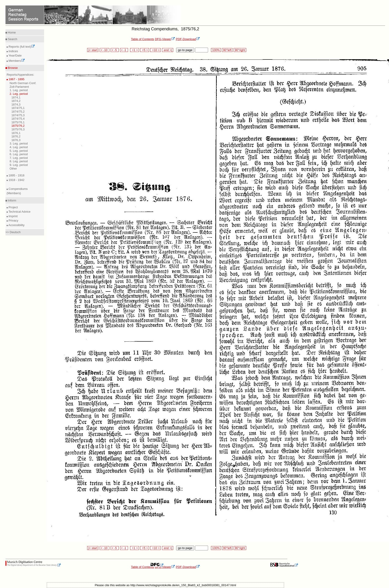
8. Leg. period (19, 161)
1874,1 (16, 97)
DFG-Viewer (165, 39)
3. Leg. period (19, 143)
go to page (185, 50)
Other (13, 169)
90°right (240, 50)
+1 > (134, 50)
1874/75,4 (18, 119)
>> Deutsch (13, 232)
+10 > (155, 50)
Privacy (13, 220)
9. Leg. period (19, 165)
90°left (227, 50)
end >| (168, 50)
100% (216, 50)
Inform (12, 200)
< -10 (105, 50)
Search (12, 39)
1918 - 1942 (16, 180)
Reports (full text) (21, 47)
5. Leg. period (19, 151)
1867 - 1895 (16, 79)
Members (16, 61)
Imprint (13, 216)
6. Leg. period (19, 154)
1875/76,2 (18, 126)
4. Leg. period (19, 147)
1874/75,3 (18, 115)
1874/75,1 (18, 108)
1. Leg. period (19, 90)
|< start (93, 50)
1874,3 (16, 104)
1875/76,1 (18, 122)
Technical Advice (19, 212)
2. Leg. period (19, 94)
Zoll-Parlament (19, 87)
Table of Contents (142, 39)
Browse (12, 68)
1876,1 (16, 133)
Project (13, 207)
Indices (13, 51)
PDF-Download (188, 39)
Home (11, 32)
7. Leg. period (19, 158)
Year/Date (15, 55)
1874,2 (16, 101)
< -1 (124, 50)
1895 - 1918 (16, 175)
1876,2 (16, 136)
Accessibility (16, 225)
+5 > (145, 50)
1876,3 (16, 140)
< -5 (115, 50)
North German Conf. (23, 83)
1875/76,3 (18, 129)
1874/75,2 (18, 112)
